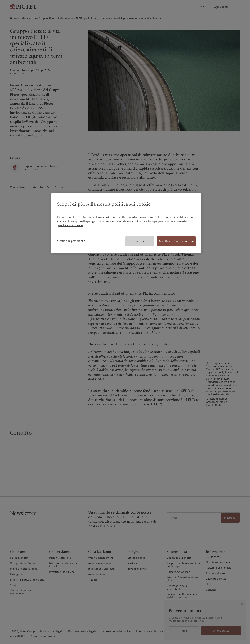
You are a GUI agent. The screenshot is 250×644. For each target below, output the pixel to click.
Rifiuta (140, 241)
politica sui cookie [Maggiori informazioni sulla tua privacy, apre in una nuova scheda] (71, 225)
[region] (126, 223)
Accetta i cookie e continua (176, 241)
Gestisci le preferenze (71, 241)
